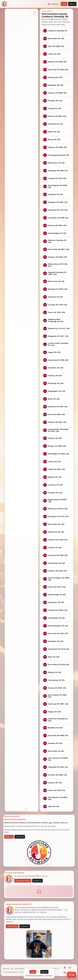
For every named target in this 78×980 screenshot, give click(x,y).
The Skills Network (11, 972)
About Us (9, 837)
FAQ (12, 968)
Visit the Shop (12, 926)
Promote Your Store (23, 881)
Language (53, 4)
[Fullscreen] (35, 12)
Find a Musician (20, 968)
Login (64, 4)
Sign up (72, 4)
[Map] (72, 975)
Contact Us (20, 837)
